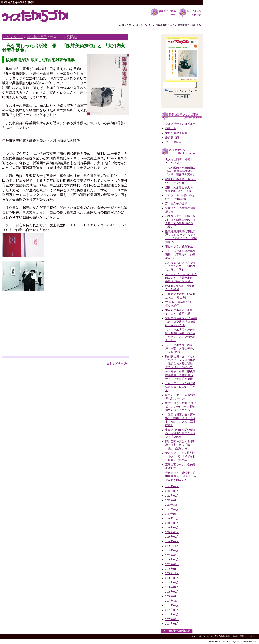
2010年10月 (172, 519)
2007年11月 (172, 601)
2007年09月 (172, 605)
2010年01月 (172, 541)
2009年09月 (172, 550)
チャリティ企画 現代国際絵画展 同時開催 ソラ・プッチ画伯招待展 (180, 375)
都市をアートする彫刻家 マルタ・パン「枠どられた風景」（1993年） (182, 456)
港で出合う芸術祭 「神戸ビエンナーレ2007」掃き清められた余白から (181, 407)
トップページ (13, 37)
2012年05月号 (37, 37)
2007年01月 (172, 624)
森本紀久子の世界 (176, 204)
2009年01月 (172, 569)
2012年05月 (172, 491)
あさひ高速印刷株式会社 (220, 636)
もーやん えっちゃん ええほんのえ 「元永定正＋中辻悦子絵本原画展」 (181, 278)
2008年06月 (172, 583)
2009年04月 (172, 560)
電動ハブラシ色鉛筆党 (179, 246)
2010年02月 (172, 537)
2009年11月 (172, 546)
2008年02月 (172, 592)
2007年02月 (172, 619)
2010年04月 (172, 532)
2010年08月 (172, 523)
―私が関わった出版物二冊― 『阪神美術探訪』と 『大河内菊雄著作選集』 (181, 171)
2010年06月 (172, 528)
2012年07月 (172, 486)
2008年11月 (172, 573)
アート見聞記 (173, 142)
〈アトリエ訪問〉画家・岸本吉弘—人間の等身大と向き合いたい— (180, 349)
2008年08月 (172, 578)
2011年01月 (172, 514)
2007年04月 (172, 615)
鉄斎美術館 (172, 138)
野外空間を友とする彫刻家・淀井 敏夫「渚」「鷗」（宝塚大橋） (180, 445)
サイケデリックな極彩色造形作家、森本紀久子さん (180, 387)
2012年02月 (172, 496)
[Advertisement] (38, 324)
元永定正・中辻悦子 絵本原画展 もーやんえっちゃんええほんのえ (181, 476)
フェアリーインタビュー (180, 124)
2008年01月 (172, 596)
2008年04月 (172, 587)
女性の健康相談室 (176, 133)
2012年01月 (172, 500)
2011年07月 (172, 509)
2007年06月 (172, 610)
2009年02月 (172, 564)
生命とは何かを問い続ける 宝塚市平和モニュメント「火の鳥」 (180, 433)
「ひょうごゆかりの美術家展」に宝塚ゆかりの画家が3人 (180, 255)
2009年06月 (172, 555)
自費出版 (171, 128)
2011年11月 (172, 505)
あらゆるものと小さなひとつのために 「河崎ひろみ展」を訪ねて (180, 266)
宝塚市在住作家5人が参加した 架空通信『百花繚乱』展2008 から (181, 322)
